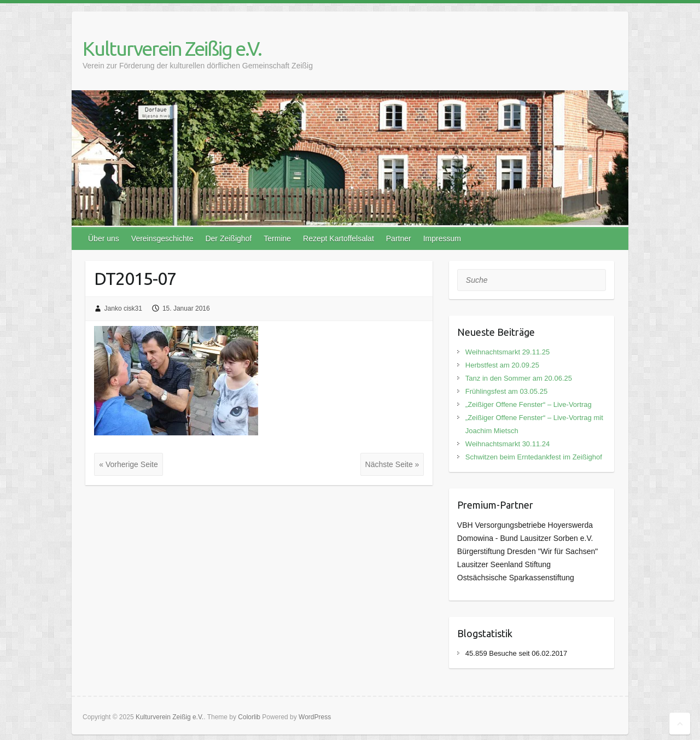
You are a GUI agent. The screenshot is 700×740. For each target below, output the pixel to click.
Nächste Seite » (392, 464)
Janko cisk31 (123, 308)
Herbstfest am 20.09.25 (502, 365)
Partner (399, 238)
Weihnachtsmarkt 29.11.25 (507, 352)
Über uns (104, 238)
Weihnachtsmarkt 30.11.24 (507, 444)
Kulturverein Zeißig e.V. (172, 48)
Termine (277, 238)
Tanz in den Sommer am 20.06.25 (519, 378)
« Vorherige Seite (128, 464)
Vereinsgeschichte (162, 238)
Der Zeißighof (228, 238)
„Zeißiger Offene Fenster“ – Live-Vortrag (529, 404)
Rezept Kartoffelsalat (339, 238)
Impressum (442, 238)
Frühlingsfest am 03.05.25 (506, 391)
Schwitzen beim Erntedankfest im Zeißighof (534, 457)
